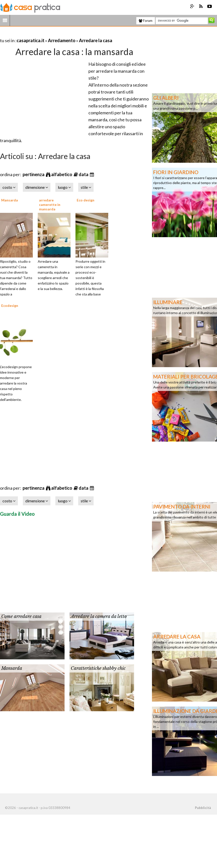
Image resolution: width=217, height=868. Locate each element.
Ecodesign (10, 305)
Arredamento (62, 40)
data (84, 174)
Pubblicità (203, 808)
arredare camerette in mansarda (50, 205)
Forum (146, 21)
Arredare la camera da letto (99, 616)
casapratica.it (31, 40)
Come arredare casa (21, 616)
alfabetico (62, 174)
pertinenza (34, 174)
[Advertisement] (58, 34)
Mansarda (10, 200)
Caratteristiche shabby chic (98, 668)
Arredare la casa (96, 40)
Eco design (86, 200)
